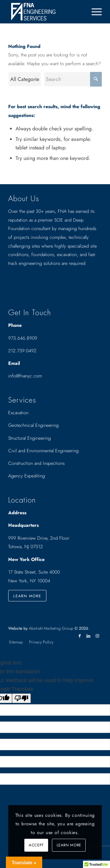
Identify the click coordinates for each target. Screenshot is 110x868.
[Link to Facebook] (80, 636)
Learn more (69, 845)
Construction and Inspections (36, 463)
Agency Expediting (27, 476)
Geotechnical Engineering (33, 425)
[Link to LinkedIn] (89, 636)
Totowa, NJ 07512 (26, 547)
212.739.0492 (22, 351)
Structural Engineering (29, 438)
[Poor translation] (21, 698)
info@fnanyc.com (25, 376)
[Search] (73, 79)
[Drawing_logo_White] (46, 12)
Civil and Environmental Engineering (43, 451)
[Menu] (94, 12)
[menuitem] (94, 12)
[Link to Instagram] (97, 636)
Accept (36, 845)
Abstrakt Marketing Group (51, 628)
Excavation (18, 413)
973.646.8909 (23, 338)
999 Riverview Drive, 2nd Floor (39, 538)
